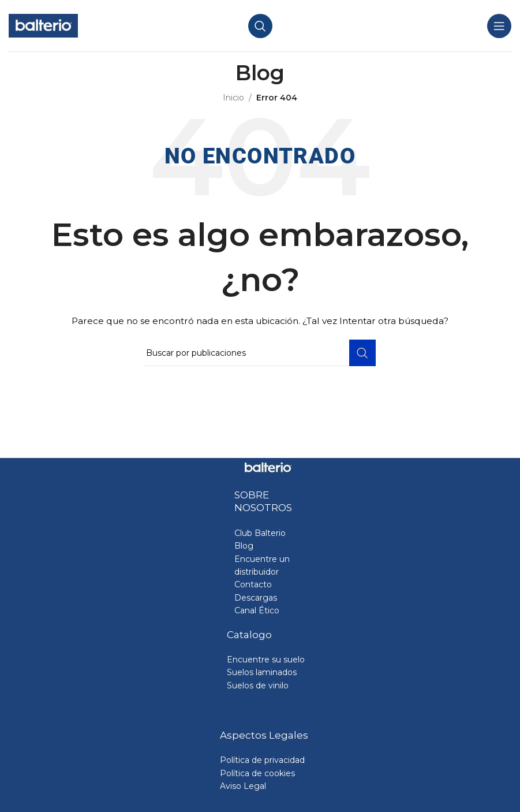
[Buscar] (260, 26)
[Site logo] (43, 25)
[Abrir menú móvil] (499, 26)
